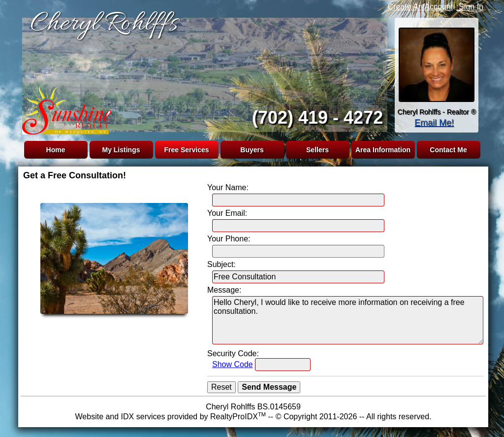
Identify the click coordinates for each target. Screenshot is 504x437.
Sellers (317, 150)
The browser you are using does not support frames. (203, 73)
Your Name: (228, 187)
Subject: (221, 264)
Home (56, 150)
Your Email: (227, 213)
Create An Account (421, 7)
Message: (224, 290)
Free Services (186, 150)
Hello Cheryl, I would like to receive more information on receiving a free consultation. (348, 320)
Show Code (233, 364)
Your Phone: (229, 239)
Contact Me (448, 150)
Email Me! (434, 123)
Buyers (252, 150)
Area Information (383, 150)
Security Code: (233, 353)
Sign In (471, 7)
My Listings (121, 150)
